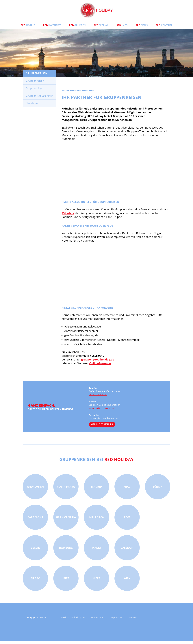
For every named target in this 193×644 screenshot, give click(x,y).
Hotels (23, 28)
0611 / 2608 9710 (98, 397)
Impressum (117, 620)
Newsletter (32, 106)
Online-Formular (102, 427)
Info (124, 28)
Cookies (133, 620)
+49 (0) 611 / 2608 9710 (39, 620)
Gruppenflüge (34, 91)
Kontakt (169, 28)
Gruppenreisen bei (97, 462)
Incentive (49, 28)
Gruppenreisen (35, 83)
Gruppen (76, 28)
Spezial (101, 28)
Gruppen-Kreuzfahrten (40, 98)
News (145, 28)
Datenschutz (98, 620)
